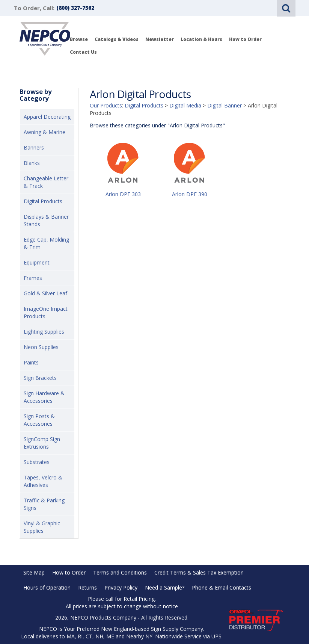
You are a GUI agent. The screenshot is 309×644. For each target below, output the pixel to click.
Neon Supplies (41, 347)
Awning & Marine (44, 132)
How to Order (245, 39)
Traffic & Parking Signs (44, 504)
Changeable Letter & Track (46, 182)
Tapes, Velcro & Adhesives (43, 481)
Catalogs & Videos (117, 39)
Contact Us (83, 52)
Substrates (37, 462)
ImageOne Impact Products (46, 312)
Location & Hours (201, 39)
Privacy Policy (121, 587)
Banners (34, 147)
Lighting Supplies (44, 332)
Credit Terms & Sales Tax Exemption (199, 572)
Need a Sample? (165, 587)
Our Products (106, 105)
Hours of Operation (47, 587)
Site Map (34, 572)
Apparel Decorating (47, 117)
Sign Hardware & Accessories (44, 397)
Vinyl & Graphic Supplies (42, 527)
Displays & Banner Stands (46, 220)
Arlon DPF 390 (190, 194)
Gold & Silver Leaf (45, 293)
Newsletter (160, 39)
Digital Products (43, 201)
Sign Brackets (40, 378)
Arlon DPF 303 (123, 194)
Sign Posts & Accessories (39, 420)
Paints (31, 362)
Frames (33, 278)
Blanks (32, 163)
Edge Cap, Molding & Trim (46, 243)
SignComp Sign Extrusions (42, 443)
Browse (79, 39)
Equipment (37, 262)
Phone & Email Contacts (222, 587)
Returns (87, 587)
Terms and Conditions (120, 572)
